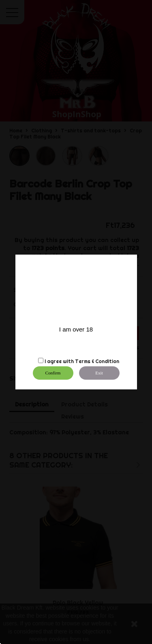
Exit (99, 373)
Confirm (53, 373)
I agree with (59, 361)
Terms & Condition (97, 361)
